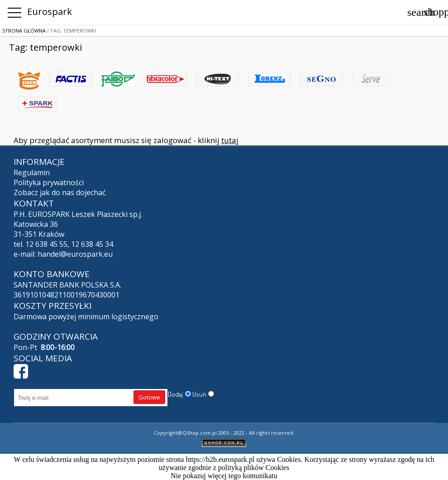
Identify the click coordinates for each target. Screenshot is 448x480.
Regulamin (32, 173)
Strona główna (24, 31)
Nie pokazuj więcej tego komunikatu (224, 476)
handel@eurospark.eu (75, 254)
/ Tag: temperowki (71, 31)
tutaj (230, 140)
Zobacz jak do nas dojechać (60, 192)
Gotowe (149, 397)
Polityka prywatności (49, 182)
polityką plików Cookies (254, 468)
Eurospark (50, 12)
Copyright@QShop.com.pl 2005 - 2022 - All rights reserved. (224, 433)
